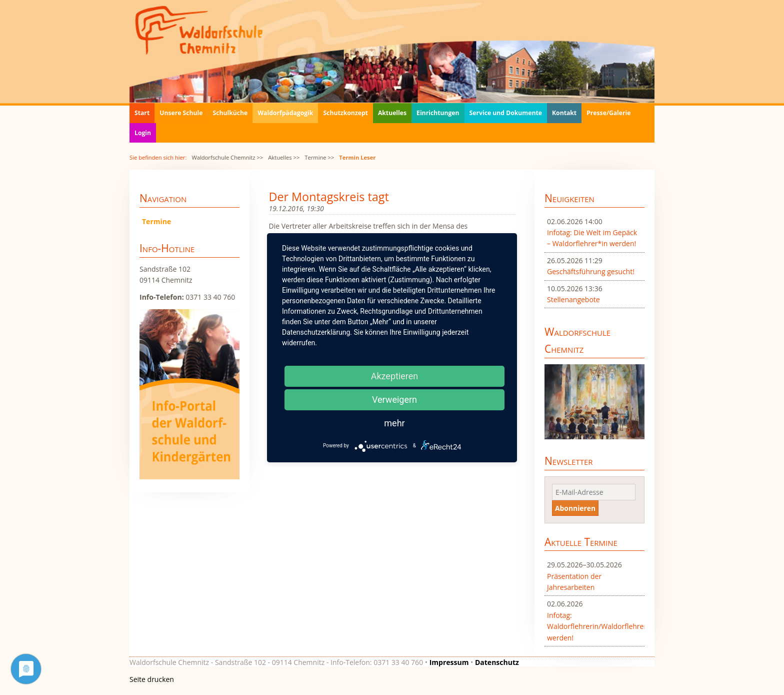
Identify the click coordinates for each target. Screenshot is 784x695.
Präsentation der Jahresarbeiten (574, 582)
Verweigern (394, 400)
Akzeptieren (395, 376)
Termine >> (319, 157)
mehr (394, 423)
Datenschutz (497, 662)
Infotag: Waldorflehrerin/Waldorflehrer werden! (594, 626)
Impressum (449, 662)
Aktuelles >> (284, 157)
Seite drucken (152, 679)
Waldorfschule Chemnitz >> (227, 157)
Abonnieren (575, 508)
